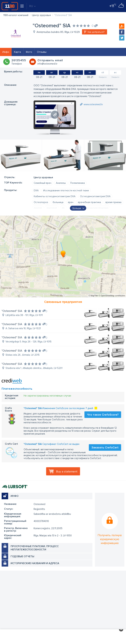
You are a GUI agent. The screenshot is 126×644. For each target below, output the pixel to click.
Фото (29, 52)
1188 (10, 6)
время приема (113, 202)
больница (58, 202)
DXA (36, 190)
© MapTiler (93, 296)
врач (71, 202)
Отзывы (42, 52)
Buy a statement (67, 471)
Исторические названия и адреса (35, 563)
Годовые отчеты (22, 556)
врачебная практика (89, 202)
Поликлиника (78, 183)
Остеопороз (41, 202)
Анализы (61, 183)
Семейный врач (43, 183)
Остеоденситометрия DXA (95, 196)
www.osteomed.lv (93, 104)
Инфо (6, 52)
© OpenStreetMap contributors (112, 296)
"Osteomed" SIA (12, 311)
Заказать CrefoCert (105, 447)
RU (32, 6)
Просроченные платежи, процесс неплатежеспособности (35, 548)
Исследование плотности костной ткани (66, 190)
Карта (17, 52)
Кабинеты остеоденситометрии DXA (55, 196)
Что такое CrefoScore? (103, 415)
